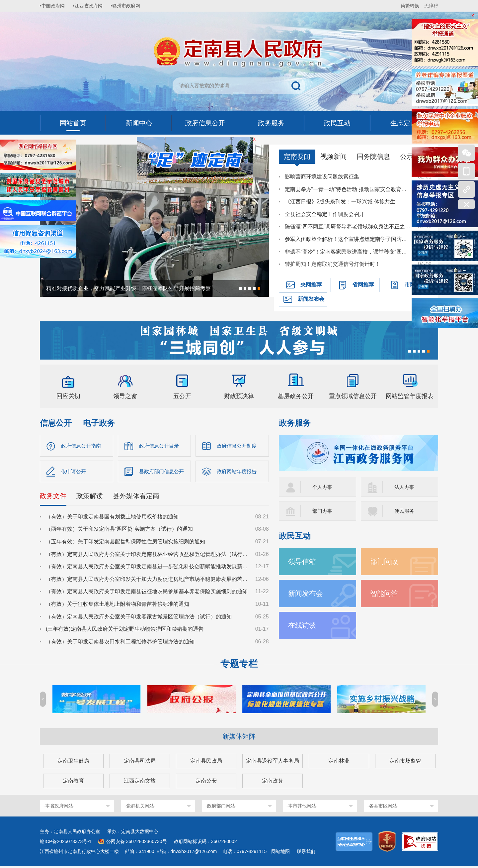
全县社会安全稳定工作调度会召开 (325, 214)
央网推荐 (311, 285)
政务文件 (53, 497)
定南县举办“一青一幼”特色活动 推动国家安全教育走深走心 (348, 189)
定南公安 (206, 782)
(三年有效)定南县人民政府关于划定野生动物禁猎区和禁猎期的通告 (125, 630)
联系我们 (306, 853)
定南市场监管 (405, 762)
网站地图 (280, 853)
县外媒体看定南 (136, 497)
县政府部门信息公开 (163, 472)
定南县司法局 (140, 762)
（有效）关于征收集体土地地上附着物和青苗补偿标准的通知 (118, 605)
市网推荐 (415, 285)
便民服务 (405, 511)
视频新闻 (334, 157)
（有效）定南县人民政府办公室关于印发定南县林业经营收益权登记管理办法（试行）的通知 (147, 555)
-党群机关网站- (140, 808)
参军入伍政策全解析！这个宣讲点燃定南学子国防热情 (348, 239)
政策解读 (90, 497)
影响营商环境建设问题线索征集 (322, 177)
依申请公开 (74, 472)
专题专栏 (239, 665)
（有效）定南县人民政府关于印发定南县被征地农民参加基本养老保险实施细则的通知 (147, 593)
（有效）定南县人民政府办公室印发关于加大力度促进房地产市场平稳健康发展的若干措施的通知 (147, 580)
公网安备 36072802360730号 (137, 843)
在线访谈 (303, 625)
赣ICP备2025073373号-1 (66, 843)
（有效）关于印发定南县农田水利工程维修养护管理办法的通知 (120, 643)
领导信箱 (303, 561)
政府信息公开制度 (238, 446)
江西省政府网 (92, 6)
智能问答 (385, 593)
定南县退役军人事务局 (273, 762)
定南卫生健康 (73, 762)
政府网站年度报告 (238, 472)
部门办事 (323, 511)
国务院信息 (373, 157)
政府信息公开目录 (160, 446)
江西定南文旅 (140, 782)
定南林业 (339, 762)
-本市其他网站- (302, 808)
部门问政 (385, 561)
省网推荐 (363, 285)
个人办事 (323, 487)
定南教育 (73, 782)
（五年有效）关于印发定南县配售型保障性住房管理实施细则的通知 (125, 543)
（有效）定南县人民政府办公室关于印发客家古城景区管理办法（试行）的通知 (139, 618)
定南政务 (273, 782)
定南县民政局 (206, 762)
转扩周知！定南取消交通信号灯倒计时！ (333, 264)
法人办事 (405, 487)
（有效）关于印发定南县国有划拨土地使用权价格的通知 (112, 518)
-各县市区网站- (383, 808)
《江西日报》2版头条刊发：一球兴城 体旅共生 (340, 202)
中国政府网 (55, 6)
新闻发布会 (311, 299)
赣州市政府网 (131, 6)
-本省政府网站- (59, 808)
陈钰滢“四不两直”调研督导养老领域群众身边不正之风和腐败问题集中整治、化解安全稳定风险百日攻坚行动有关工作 (348, 226)
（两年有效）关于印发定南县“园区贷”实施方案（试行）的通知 (119, 531)
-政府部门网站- (221, 808)
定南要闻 (297, 157)
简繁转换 (410, 6)
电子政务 (99, 423)
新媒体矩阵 (239, 738)
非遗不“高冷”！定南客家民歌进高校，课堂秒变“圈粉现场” (348, 252)
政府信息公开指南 (82, 446)
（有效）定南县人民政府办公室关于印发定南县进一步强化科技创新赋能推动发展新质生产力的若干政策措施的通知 (147, 568)
